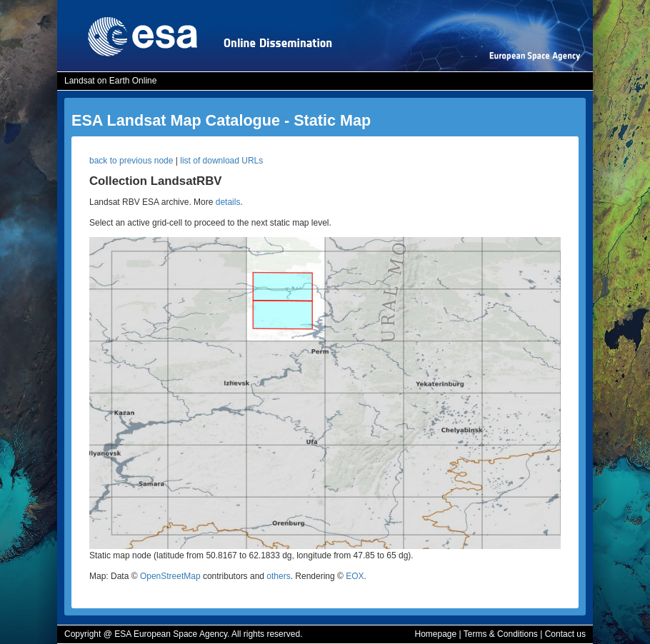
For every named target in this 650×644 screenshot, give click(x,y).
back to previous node (131, 161)
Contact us (565, 634)
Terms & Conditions (501, 634)
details (228, 202)
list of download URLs (221, 161)
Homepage (435, 634)
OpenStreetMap (170, 576)
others (278, 576)
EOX (355, 576)
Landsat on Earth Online (110, 81)
